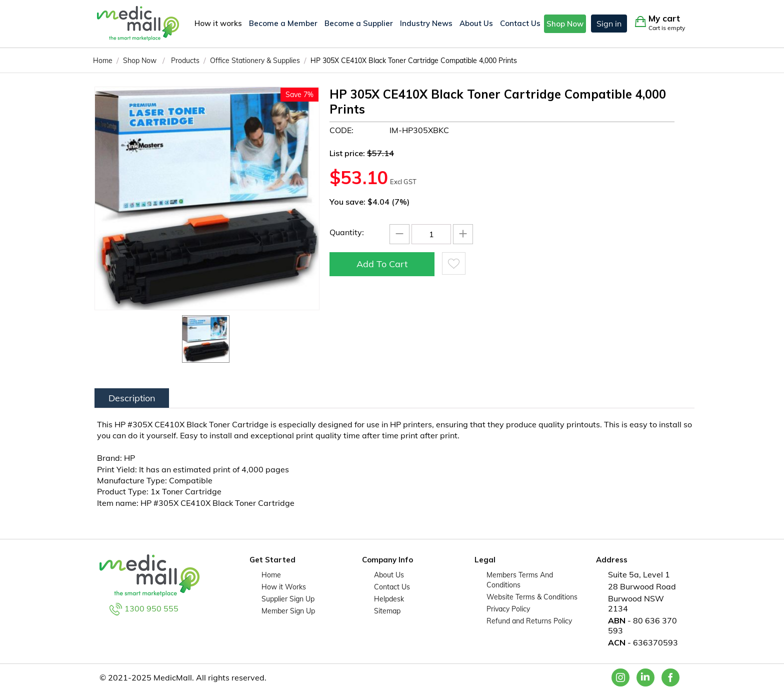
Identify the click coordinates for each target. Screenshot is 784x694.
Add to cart (382, 264)
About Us (476, 23)
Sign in (609, 24)
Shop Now (565, 24)
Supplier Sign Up (288, 599)
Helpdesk (389, 599)
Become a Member (283, 23)
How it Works (284, 587)
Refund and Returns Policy (529, 621)
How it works (218, 23)
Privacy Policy (508, 609)
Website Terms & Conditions (532, 597)
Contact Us (520, 23)
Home (271, 575)
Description (132, 398)
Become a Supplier (359, 23)
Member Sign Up (288, 611)
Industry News (426, 23)
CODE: (341, 130)
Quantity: (347, 232)
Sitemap (387, 611)
